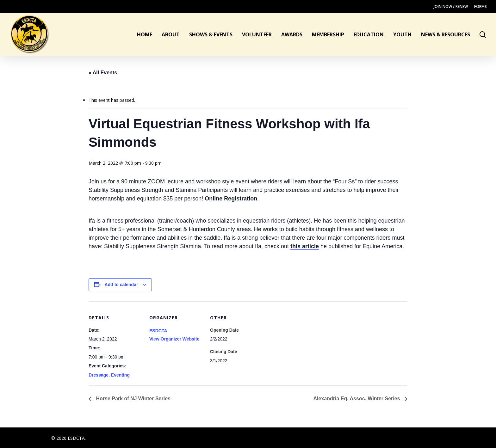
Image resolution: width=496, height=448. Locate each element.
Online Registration (231, 199)
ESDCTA (158, 331)
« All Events (103, 73)
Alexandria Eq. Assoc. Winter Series (357, 399)
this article (305, 246)
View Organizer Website (174, 339)
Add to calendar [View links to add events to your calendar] (121, 285)
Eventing (120, 375)
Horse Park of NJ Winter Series (133, 399)
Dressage (99, 375)
